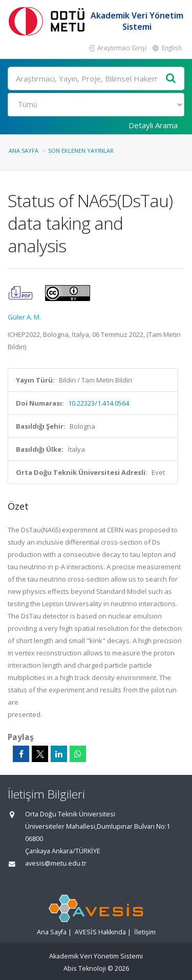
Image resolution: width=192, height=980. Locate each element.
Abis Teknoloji (85, 968)
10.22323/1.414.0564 (99, 403)
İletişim (145, 932)
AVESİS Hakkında (100, 932)
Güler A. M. (24, 317)
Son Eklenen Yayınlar (81, 151)
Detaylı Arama (153, 125)
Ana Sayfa (24, 151)
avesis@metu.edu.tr (56, 863)
